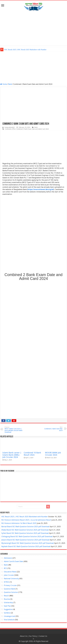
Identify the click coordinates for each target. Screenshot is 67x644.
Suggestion (8, 609)
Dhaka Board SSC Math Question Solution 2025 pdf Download (25, 530)
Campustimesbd (9, 127)
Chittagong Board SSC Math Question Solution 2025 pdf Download (27, 537)
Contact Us (43, 636)
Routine (7, 599)
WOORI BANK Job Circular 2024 (53, 454)
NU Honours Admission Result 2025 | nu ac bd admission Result (26, 520)
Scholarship (8, 603)
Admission (8, 558)
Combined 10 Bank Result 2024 (32, 454)
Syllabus (7, 613)
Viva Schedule (9, 620)
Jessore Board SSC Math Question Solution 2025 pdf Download (25, 540)
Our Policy (33, 636)
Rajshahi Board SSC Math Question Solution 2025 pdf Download (26, 546)
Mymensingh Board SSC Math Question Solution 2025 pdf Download (28, 543)
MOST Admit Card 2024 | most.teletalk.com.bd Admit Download (15, 430)
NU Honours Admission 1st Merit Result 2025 (19, 523)
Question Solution (11, 592)
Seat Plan (7, 606)
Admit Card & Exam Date (13, 561)
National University (11, 579)
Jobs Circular (9, 575)
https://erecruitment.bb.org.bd (41, 189)
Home (4, 84)
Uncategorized (10, 616)
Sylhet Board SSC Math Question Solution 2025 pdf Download (25, 533)
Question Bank (9, 589)
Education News (10, 572)
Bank (10, 84)
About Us (24, 636)
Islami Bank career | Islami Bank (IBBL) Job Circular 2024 (12, 455)
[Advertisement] (33, 29)
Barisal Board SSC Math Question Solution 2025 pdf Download (25, 527)
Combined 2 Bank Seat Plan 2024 (52, 429)
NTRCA (7, 582)
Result (6, 596)
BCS (5, 568)
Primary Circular (10, 585)
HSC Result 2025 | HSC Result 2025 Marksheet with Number (25, 50)
